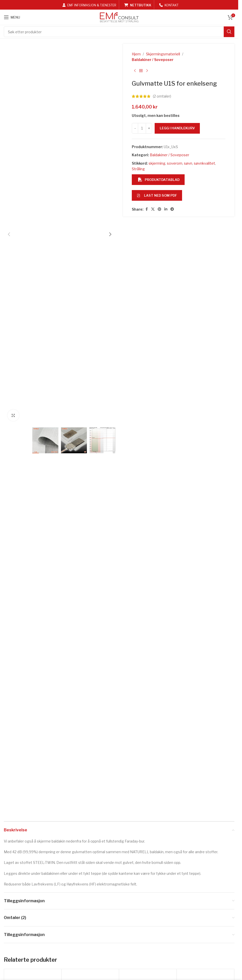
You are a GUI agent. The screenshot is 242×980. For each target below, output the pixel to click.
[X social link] (153, 209)
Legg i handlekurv (177, 128)
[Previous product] (135, 71)
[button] (9, 234)
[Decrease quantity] (135, 128)
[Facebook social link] (147, 209)
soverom (175, 163)
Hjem (136, 54)
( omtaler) (162, 96)
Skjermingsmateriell (163, 54)
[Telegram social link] (172, 209)
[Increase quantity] (149, 128)
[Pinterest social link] (159, 209)
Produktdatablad (159, 180)
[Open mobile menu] (12, 17)
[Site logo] (119, 17)
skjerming (157, 163)
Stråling (138, 169)
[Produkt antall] (142, 128)
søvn (188, 163)
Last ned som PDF (157, 195)
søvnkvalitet (204, 163)
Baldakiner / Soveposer (153, 60)
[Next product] (147, 71)
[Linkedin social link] (166, 209)
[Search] (119, 32)
